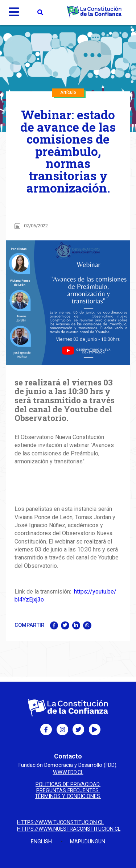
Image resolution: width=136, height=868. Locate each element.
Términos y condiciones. (68, 797)
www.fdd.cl (68, 772)
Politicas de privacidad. (68, 785)
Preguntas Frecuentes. (68, 791)
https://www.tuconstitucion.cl (60, 822)
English (41, 842)
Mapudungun (88, 842)
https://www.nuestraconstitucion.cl (69, 829)
